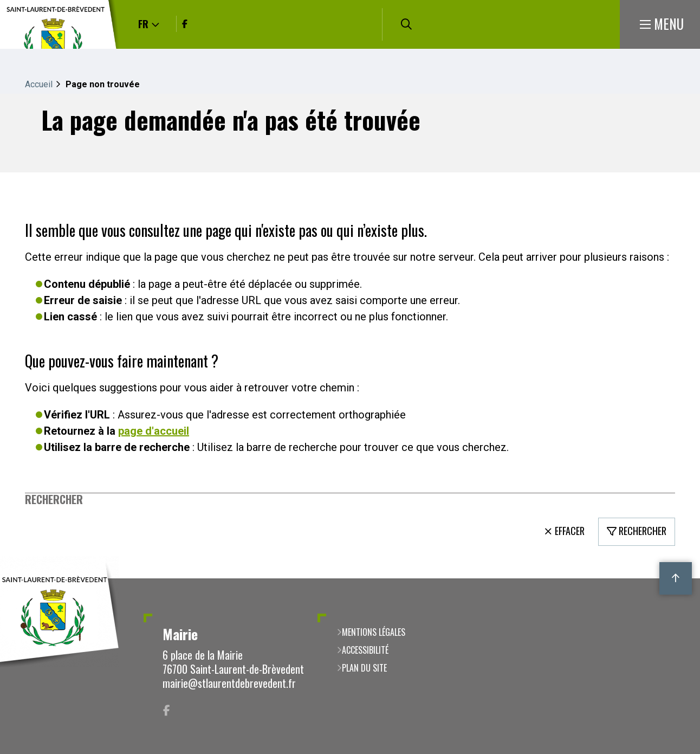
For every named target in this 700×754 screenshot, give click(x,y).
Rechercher (54, 500)
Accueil (39, 84)
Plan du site (364, 668)
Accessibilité (365, 650)
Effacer (570, 531)
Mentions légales (374, 632)
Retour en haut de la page (676, 578)
